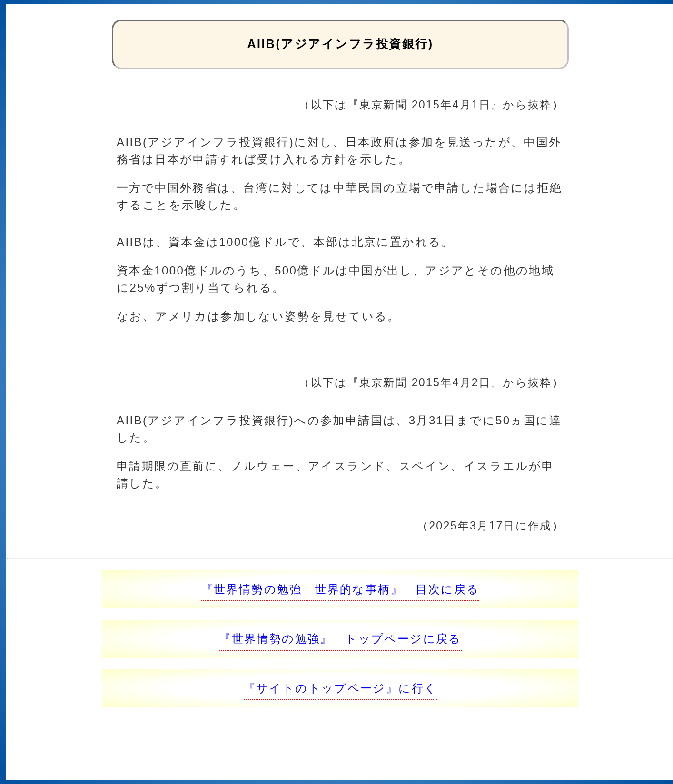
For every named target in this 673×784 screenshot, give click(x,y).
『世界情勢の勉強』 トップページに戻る (340, 639)
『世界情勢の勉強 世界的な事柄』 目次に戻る (341, 589)
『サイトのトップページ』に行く (341, 688)
